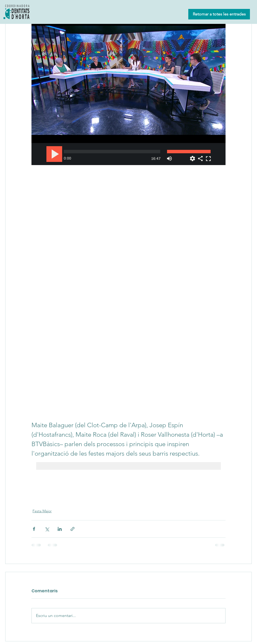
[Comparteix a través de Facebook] (34, 529)
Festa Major (42, 511)
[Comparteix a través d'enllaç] (73, 529)
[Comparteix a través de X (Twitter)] (47, 529)
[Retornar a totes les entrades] (219, 14)
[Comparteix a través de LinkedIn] (60, 529)
